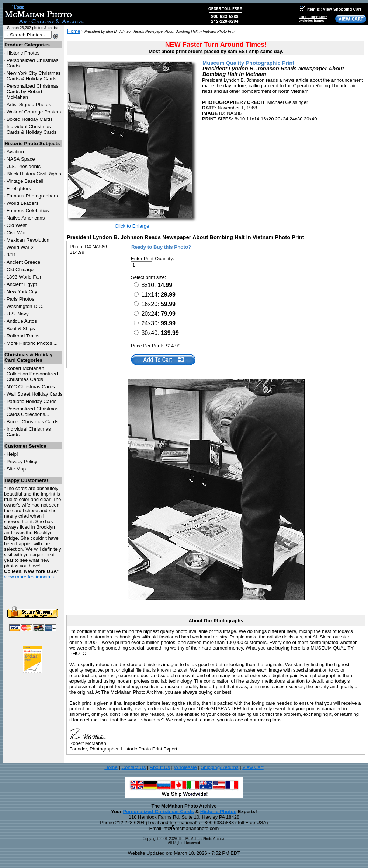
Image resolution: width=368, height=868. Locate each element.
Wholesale (185, 767)
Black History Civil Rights (34, 174)
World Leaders (22, 203)
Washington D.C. (25, 306)
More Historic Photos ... (32, 343)
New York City (22, 292)
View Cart (253, 767)
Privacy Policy (22, 461)
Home (74, 31)
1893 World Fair (24, 277)
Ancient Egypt (22, 284)
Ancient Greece (24, 262)
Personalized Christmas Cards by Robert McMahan (33, 92)
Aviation (15, 152)
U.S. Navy (18, 314)
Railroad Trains (23, 336)
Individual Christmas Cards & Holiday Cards (32, 129)
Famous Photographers (32, 196)
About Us (160, 767)
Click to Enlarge (132, 226)
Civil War (16, 233)
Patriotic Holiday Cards (32, 401)
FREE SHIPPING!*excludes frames (313, 19)
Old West (17, 225)
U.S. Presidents (24, 166)
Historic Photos (23, 53)
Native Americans (26, 218)
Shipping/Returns (219, 767)
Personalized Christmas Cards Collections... (33, 412)
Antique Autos (22, 321)
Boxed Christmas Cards (33, 422)
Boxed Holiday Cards (30, 119)
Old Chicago (20, 269)
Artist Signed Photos (29, 104)
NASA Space (21, 159)
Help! (12, 454)
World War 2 (20, 247)
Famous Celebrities (28, 211)
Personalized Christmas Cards (158, 811)
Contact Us (133, 767)
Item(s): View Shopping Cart (330, 9)
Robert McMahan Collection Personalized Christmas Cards (32, 374)
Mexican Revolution (28, 240)
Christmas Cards (31, 387)
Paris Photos (21, 299)
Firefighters (19, 188)
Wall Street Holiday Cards (35, 394)
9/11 (11, 255)
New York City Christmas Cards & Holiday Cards (34, 76)
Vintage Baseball (25, 181)
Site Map (16, 469)
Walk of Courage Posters (34, 112)
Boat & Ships (21, 328)
